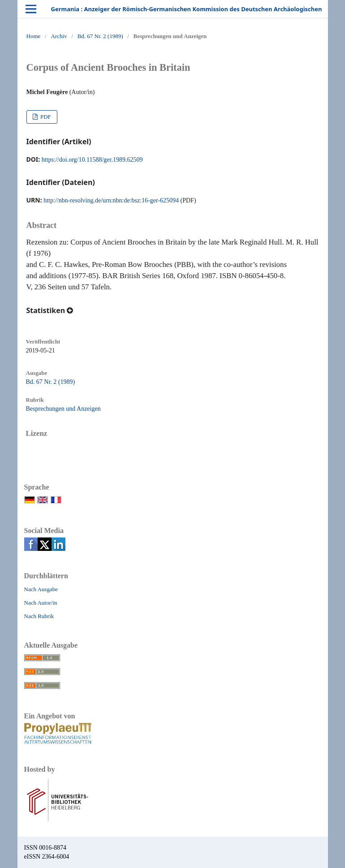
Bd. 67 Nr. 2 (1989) (100, 36)
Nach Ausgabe (41, 589)
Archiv (59, 36)
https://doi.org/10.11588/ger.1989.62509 (92, 160)
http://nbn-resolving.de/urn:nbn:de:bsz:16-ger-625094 (111, 200)
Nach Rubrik (39, 616)
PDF (45, 117)
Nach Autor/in (41, 603)
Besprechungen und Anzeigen (63, 409)
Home (34, 36)
